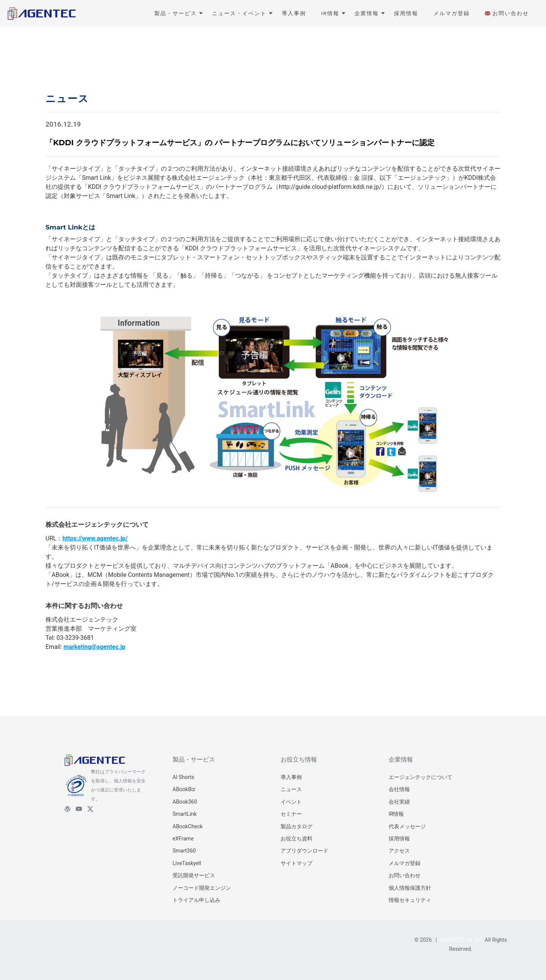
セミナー (291, 814)
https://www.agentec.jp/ (95, 538)
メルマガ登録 (405, 863)
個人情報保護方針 (410, 888)
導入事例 (291, 777)
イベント (291, 802)
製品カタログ (297, 826)
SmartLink (185, 814)
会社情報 (399, 789)
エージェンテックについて (420, 777)
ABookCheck (188, 826)
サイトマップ (297, 863)
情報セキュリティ (410, 900)
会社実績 (399, 802)
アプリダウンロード (304, 851)
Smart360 (184, 851)
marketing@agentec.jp (94, 647)
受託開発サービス (194, 875)
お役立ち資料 (297, 839)
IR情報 (396, 814)
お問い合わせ (405, 875)
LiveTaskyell (187, 863)
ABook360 (185, 802)
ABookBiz (184, 789)
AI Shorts (183, 777)
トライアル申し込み (196, 900)
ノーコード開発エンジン (202, 888)
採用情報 (399, 839)
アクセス (399, 851)
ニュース (291, 789)
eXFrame (183, 839)
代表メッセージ (407, 826)
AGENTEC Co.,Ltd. (462, 940)
